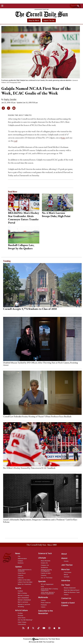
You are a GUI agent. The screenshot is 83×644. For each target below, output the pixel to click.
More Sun (65, 569)
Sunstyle (67, 577)
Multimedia (43, 597)
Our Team (66, 585)
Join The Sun (67, 565)
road (19, 141)
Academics (44, 567)
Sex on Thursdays (47, 578)
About (64, 554)
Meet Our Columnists (24, 584)
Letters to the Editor (24, 580)
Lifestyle (42, 558)
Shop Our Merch (34, 20)
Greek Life (44, 563)
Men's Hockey (22, 593)
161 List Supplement (47, 584)
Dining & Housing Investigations (46, 570)
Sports (18, 588)
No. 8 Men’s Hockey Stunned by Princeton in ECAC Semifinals (29, 468)
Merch (66, 574)
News (18, 553)
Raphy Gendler (10, 99)
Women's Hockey (23, 595)
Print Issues (68, 572)
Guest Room (22, 573)
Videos (43, 607)
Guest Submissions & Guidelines (25, 570)
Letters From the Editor (25, 582)
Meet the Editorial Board (72, 590)
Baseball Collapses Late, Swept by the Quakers (21, 247)
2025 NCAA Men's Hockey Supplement (49, 589)
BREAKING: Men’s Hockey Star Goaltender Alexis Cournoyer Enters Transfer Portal (24, 218)
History (66, 595)
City (19, 556)
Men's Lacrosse (23, 602)
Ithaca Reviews (46, 561)
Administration (22, 558)
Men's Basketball (23, 598)
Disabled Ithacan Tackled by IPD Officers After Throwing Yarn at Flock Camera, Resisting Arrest (41, 364)
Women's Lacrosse (24, 604)
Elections (21, 563)
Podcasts (44, 605)
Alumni (64, 558)
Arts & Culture (21, 610)
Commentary (22, 624)
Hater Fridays (22, 622)
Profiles (20, 613)
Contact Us (66, 598)
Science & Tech (45, 553)
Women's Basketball (24, 600)
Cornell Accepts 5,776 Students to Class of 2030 (30, 309)
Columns (21, 575)
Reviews (20, 615)
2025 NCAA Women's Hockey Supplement (48, 593)
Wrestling (21, 606)
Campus (20, 561)
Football (20, 591)
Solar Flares (22, 618)
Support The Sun (49, 20)
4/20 (42, 586)
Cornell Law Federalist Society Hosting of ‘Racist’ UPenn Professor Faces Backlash (37, 416)
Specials (42, 581)
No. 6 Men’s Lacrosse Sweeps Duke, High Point (56, 214)
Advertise (66, 580)
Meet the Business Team (72, 592)
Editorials (21, 578)
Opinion (18, 567)
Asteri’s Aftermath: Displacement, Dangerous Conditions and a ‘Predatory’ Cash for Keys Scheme (40, 521)
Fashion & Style (46, 573)
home (64, 138)
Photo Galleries (46, 602)
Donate (66, 561)
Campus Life (45, 565)
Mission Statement (70, 588)
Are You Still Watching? (25, 620)
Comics (43, 600)
